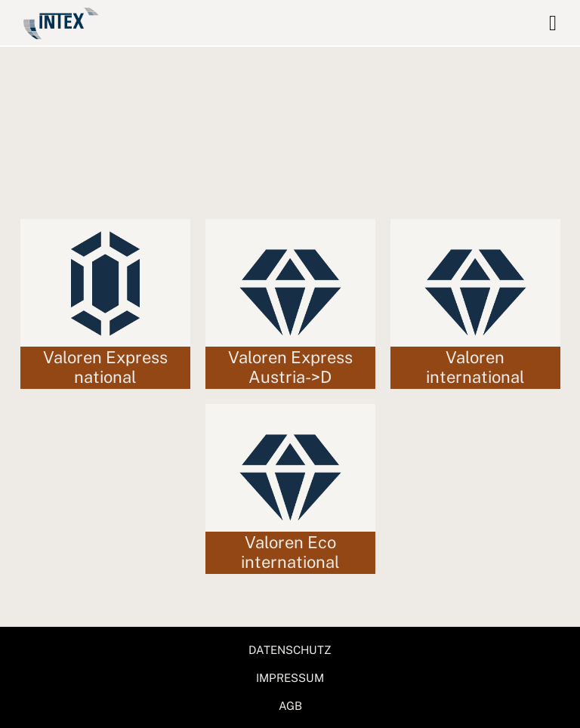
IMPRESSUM (290, 678)
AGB (290, 706)
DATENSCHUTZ (290, 650)
